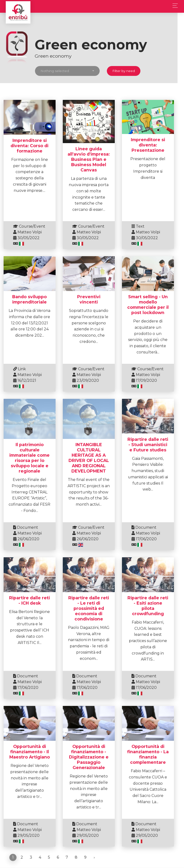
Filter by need (127, 71)
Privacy (157, 858)
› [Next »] (94, 841)
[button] (71, 71)
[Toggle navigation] (174, 6)
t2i (11, 858)
